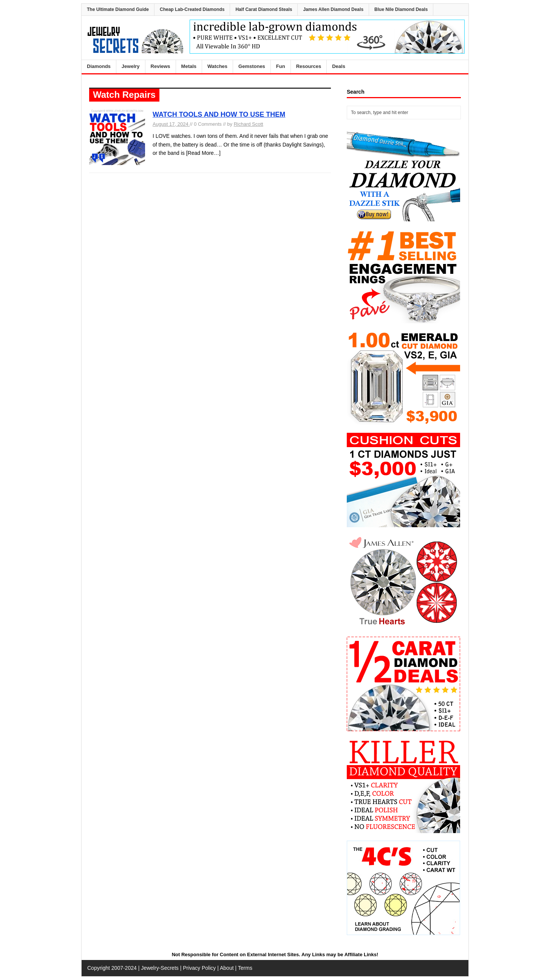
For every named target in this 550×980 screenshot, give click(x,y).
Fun (281, 66)
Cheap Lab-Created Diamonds (192, 9)
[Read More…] (203, 153)
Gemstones (252, 66)
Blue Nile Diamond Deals (401, 9)
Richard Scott (249, 124)
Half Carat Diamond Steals (264, 9)
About (227, 968)
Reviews (161, 66)
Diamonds (99, 66)
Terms (245, 968)
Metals (189, 66)
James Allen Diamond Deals (333, 9)
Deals (339, 66)
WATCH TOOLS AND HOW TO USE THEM (219, 114)
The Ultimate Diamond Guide (118, 9)
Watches (217, 66)
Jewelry (131, 66)
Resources (309, 66)
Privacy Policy (199, 968)
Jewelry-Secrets (160, 968)
